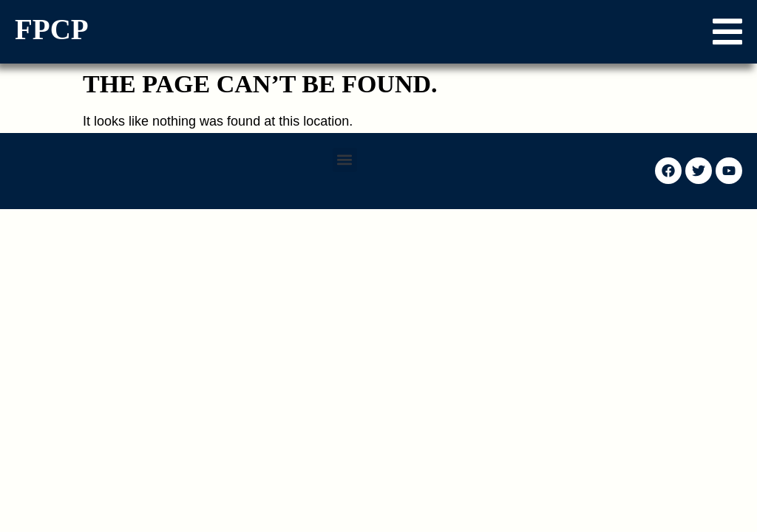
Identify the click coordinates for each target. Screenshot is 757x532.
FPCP (52, 29)
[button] (727, 32)
